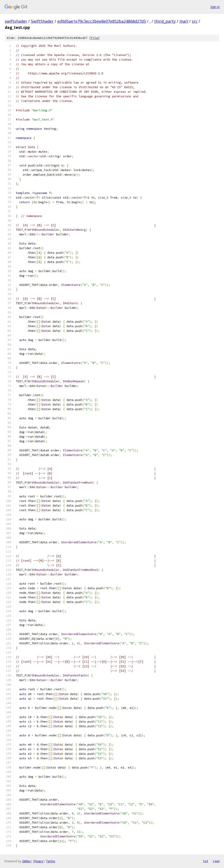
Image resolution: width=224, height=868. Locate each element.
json (216, 861)
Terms (51, 861)
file (94, 38)
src (195, 21)
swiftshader (16, 21)
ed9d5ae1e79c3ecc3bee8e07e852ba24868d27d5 (102, 21)
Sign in (215, 7)
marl (184, 21)
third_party (165, 21)
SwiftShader (42, 21)
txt (206, 861)
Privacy (38, 861)
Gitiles (26, 861)
